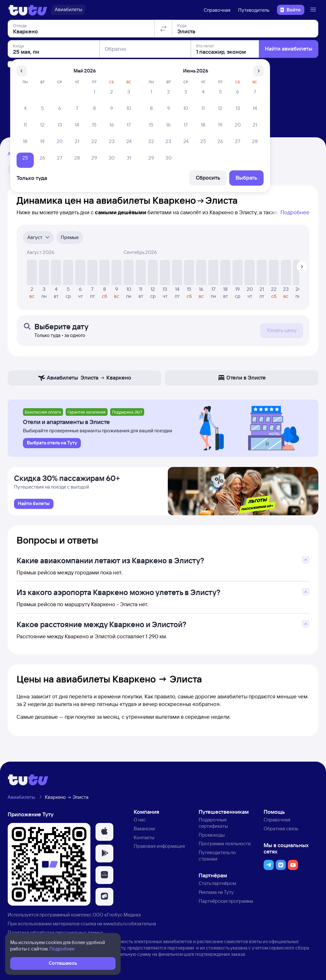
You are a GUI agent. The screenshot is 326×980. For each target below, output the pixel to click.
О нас (140, 822)
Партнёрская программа (226, 903)
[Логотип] (28, 10)
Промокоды (212, 837)
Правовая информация (159, 848)
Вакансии (144, 830)
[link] (34, 506)
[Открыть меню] (314, 10)
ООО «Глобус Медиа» (117, 917)
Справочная (217, 10)
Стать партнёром (217, 885)
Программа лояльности (225, 846)
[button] (104, 834)
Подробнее (295, 212)
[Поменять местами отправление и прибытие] (163, 65)
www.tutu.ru (115, 926)
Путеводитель (254, 10)
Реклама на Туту (216, 894)
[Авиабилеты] (68, 10)
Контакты (144, 839)
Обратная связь (281, 830)
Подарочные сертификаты (213, 825)
